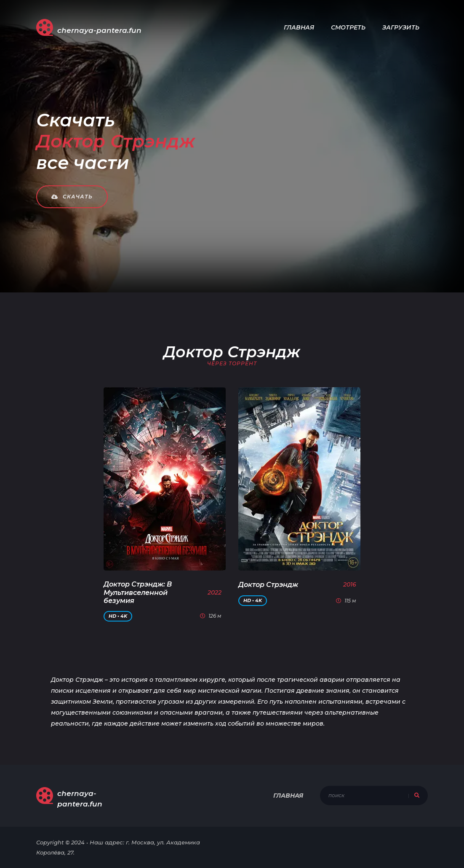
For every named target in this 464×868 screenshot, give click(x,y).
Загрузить (401, 27)
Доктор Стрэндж (268, 585)
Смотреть (348, 27)
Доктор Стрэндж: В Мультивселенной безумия (138, 592)
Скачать (72, 197)
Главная (299, 27)
